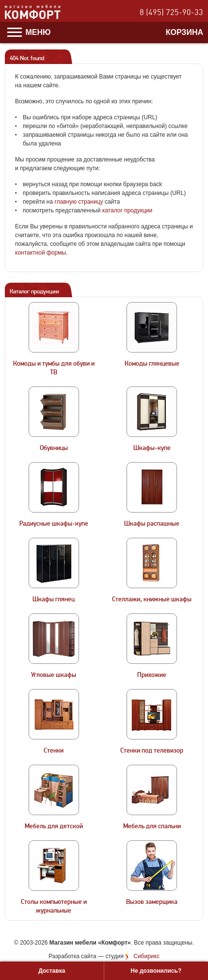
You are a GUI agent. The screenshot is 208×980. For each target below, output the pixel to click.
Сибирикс (146, 956)
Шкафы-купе (152, 448)
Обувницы (54, 448)
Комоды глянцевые (152, 364)
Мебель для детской (54, 826)
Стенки (54, 751)
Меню (29, 32)
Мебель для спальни (152, 826)
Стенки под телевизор (152, 751)
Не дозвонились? (156, 971)
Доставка (52, 971)
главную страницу (79, 202)
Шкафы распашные (152, 524)
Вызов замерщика (152, 902)
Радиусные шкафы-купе (54, 524)
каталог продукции (128, 210)
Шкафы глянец (54, 599)
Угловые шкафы (54, 675)
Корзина (184, 32)
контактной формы (40, 253)
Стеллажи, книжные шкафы (152, 599)
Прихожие (152, 675)
